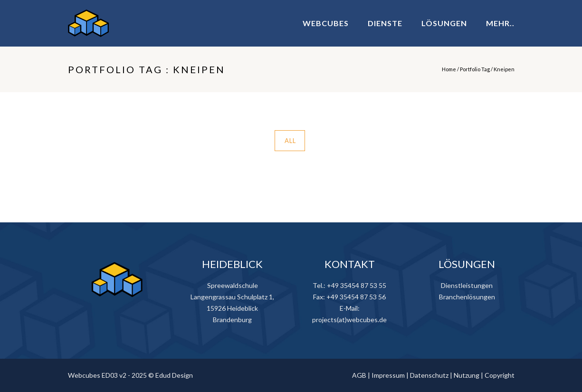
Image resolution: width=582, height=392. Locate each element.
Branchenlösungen (467, 297)
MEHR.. (500, 23)
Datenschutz (429, 375)
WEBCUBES (326, 23)
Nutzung (467, 375)
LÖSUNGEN (444, 23)
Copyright (500, 375)
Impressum (388, 375)
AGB (359, 375)
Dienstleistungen (467, 285)
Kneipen (504, 69)
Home (449, 69)
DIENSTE (385, 23)
